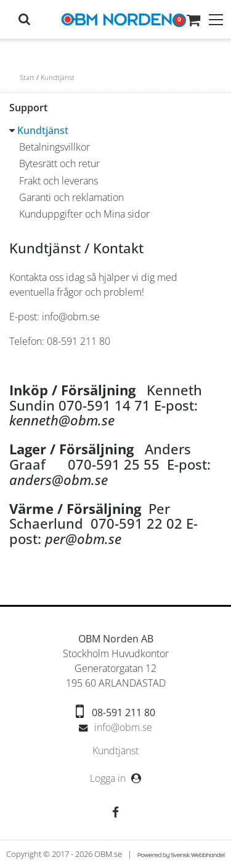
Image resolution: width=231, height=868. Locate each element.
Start (27, 77)
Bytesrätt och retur (59, 164)
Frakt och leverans (59, 181)
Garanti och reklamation (71, 197)
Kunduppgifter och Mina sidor (84, 214)
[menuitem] (115, 751)
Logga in (109, 778)
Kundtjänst (58, 77)
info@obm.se (123, 727)
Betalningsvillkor (55, 147)
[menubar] (115, 751)
